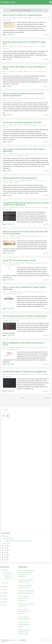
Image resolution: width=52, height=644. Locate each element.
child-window (31, 98)
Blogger (5, 642)
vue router (6, 127)
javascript (38, 98)
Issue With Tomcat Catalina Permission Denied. (24, 624)
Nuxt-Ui (41, 18)
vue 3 (45, 18)
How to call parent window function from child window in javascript (23, 94)
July (7, 543)
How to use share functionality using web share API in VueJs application (25, 232)
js (35, 236)
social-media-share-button (36, 347)
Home (23, 398)
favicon (29, 207)
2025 (5, 536)
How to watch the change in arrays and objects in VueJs (24, 68)
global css (32, 181)
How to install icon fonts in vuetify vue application (25, 316)
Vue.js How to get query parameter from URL (22, 122)
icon (33, 319)
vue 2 (27, 71)
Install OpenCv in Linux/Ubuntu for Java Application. (25, 611)
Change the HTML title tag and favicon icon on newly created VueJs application (26, 204)
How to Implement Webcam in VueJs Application (24, 598)
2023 (5, 548)
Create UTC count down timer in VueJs (19, 260)
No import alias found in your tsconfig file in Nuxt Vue (24, 43)
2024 (5, 546)
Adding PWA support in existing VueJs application (25, 372)
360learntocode (8, 2)
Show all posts (36, 10)
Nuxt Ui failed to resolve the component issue (22, 15)
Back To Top (47, 640)
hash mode (30, 154)
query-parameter (31, 125)
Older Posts (47, 398)
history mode (38, 154)
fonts (30, 319)
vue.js (39, 47)
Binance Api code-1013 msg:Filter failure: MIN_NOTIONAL (25, 632)
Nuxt (32, 18)
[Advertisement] (26, 430)
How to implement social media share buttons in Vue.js (24, 344)
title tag (34, 207)
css (28, 181)
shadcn (32, 47)
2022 (5, 550)
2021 (5, 553)
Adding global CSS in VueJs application (20, 178)
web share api (7, 238)
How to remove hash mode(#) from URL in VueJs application (24, 150)
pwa (28, 374)
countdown (31, 263)
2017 (5, 560)
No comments (7, 20)
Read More (46, 35)
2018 (5, 557)
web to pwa (44, 374)
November (9, 538)
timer (42, 263)
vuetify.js (39, 71)
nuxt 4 (36, 18)
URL (38, 125)
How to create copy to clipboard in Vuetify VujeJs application (24, 288)
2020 (5, 555)
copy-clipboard (35, 292)
